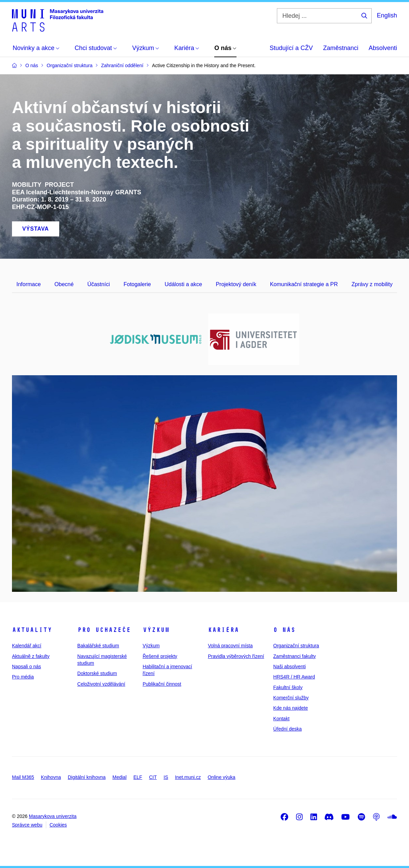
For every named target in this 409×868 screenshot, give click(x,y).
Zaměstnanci (341, 48)
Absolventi (383, 48)
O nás (284, 630)
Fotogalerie (137, 284)
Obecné (64, 284)
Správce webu (27, 825)
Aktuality (32, 630)
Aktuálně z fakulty (31, 656)
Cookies (58, 825)
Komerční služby (291, 698)
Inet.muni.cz (188, 777)
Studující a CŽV (291, 48)
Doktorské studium (97, 673)
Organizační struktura (296, 646)
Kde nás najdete (290, 708)
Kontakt (281, 719)
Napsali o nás (27, 667)
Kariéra (223, 630)
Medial (120, 777)
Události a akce (183, 284)
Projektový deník (236, 284)
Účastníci (99, 284)
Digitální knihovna (87, 777)
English (387, 15)
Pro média (23, 677)
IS (166, 777)
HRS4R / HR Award (294, 677)
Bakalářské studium (98, 646)
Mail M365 (23, 777)
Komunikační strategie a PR (304, 284)
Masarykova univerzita (53, 816)
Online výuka (222, 777)
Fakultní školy (288, 687)
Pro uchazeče (104, 630)
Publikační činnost (162, 684)
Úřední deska (287, 729)
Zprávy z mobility (372, 284)
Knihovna (51, 777)
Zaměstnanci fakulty (295, 656)
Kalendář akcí (27, 646)
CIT (153, 777)
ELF (138, 777)
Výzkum (156, 630)
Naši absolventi (289, 667)
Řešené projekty (160, 656)
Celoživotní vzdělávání (101, 684)
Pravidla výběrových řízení (236, 656)
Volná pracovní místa (230, 646)
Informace (29, 284)
